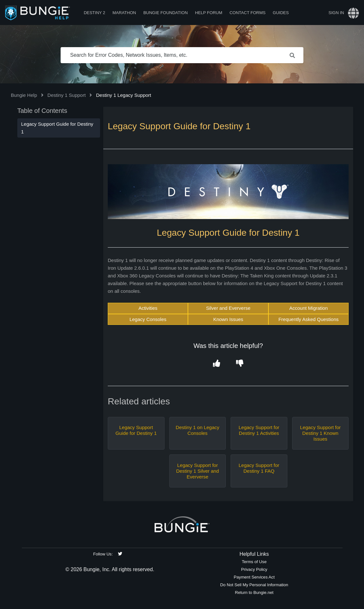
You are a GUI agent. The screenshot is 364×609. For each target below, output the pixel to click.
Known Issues (228, 319)
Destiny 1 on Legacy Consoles (198, 430)
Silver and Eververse (228, 308)
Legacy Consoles (148, 319)
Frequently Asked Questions (309, 319)
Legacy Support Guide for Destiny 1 (136, 430)
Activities (148, 308)
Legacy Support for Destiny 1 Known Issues (321, 433)
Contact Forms (248, 13)
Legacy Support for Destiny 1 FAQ (259, 468)
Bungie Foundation (165, 13)
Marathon (124, 13)
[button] (217, 364)
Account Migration (309, 308)
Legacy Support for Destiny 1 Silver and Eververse (197, 471)
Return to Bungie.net (254, 592)
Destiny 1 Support (67, 95)
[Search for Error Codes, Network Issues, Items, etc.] (182, 55)
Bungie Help (24, 95)
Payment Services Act (254, 577)
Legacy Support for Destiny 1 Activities (259, 430)
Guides (281, 13)
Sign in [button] (336, 13)
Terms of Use (254, 562)
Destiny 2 (94, 13)
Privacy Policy (254, 569)
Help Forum (209, 13)
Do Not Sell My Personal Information (254, 585)
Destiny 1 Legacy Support (123, 95)
